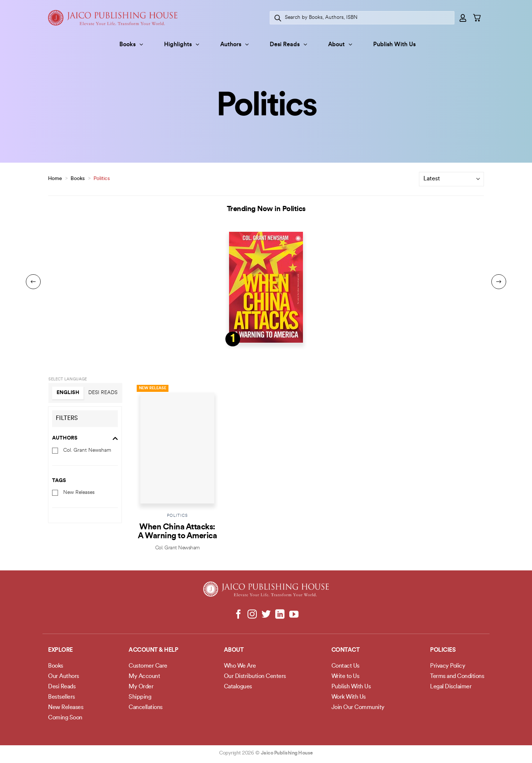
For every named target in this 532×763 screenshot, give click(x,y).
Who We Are (240, 666)
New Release (153, 388)
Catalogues (238, 687)
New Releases (79, 493)
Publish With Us (394, 45)
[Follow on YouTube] (294, 615)
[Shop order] (451, 179)
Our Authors (64, 676)
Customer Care (148, 666)
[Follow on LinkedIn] (280, 615)
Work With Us (349, 697)
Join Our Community (358, 708)
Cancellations (146, 708)
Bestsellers (62, 697)
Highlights (182, 45)
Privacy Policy (448, 666)
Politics (177, 516)
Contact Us (345, 666)
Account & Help (153, 650)
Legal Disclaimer (451, 687)
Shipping (140, 697)
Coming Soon (65, 718)
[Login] (463, 18)
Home (55, 179)
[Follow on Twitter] (266, 615)
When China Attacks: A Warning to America (177, 532)
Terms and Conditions (457, 676)
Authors (234, 45)
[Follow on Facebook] (238, 615)
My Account (144, 676)
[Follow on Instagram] (252, 615)
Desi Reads (288, 45)
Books (131, 45)
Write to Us (345, 676)
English (68, 393)
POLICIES (443, 650)
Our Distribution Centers (255, 676)
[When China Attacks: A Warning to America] (177, 446)
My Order (141, 687)
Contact (346, 650)
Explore (60, 650)
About (340, 45)
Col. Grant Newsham (87, 450)
